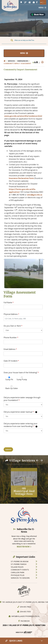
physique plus (18, 575)
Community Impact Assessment (17, 63)
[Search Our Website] (24, 40)
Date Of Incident (11, 361)
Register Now (24, 547)
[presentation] (21, 441)
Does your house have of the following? (21, 373)
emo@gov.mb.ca (35, 195)
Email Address (10, 349)
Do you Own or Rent (13, 326)
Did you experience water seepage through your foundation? (22, 399)
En (45, 2)
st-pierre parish (19, 564)
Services (11, 61)
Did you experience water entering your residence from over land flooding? (20, 425)
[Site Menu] (24, 53)
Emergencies (23, 61)
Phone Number (11, 338)
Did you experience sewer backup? (20, 412)
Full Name (9, 302)
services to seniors (20, 578)
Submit (8, 449)
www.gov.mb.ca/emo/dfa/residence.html (23, 116)
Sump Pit (9, 379)
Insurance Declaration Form (21, 178)
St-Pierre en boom (20, 561)
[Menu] (42, 8)
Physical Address (11, 314)
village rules (17, 567)
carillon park (18, 572)
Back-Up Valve (12, 388)
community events (20, 570)
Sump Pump (22, 379)
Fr (41, 2)
